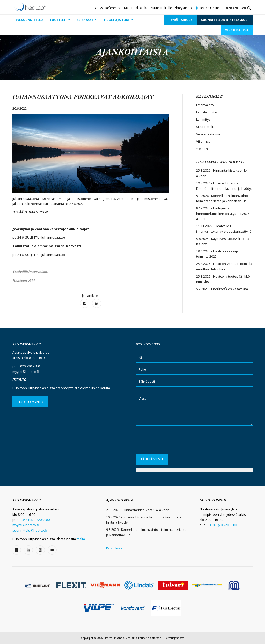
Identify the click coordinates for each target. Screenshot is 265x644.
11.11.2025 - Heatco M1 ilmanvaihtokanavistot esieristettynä (224, 229)
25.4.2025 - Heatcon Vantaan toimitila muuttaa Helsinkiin (224, 266)
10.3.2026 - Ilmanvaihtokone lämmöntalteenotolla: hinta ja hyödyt (224, 186)
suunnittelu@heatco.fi (30, 530)
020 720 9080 (236, 8)
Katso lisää (114, 548)
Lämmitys (203, 119)
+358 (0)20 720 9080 (35, 520)
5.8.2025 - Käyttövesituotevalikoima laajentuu (223, 241)
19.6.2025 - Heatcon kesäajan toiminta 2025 (218, 254)
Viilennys (203, 141)
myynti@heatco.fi (26, 372)
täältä (81, 539)
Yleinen (202, 149)
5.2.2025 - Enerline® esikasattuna (222, 289)
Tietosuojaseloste (174, 638)
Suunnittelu (205, 127)
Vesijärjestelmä (208, 134)
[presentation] (175, 441)
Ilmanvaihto (205, 105)
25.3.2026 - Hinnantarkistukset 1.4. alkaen (222, 173)
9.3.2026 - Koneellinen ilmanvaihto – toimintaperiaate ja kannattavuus (223, 198)
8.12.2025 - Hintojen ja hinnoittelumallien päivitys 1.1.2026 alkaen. (223, 213)
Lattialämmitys (207, 112)
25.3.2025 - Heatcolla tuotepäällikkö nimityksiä (223, 279)
